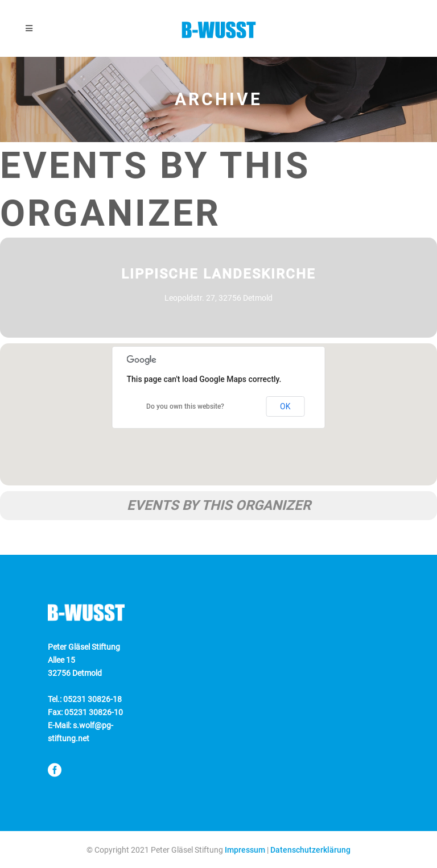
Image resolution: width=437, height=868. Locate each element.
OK (285, 406)
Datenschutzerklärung (310, 850)
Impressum (245, 850)
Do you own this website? (185, 406)
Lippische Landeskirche (218, 274)
